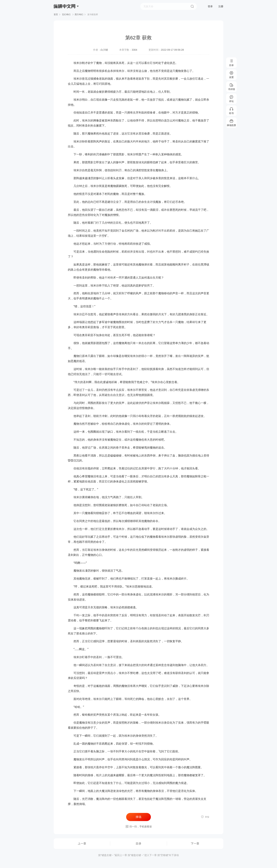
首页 (56, 14)
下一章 (195, 844)
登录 (210, 6)
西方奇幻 (79, 14)
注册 (221, 6)
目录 (138, 844)
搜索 (192, 6)
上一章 (82, 844)
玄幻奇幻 (66, 14)
